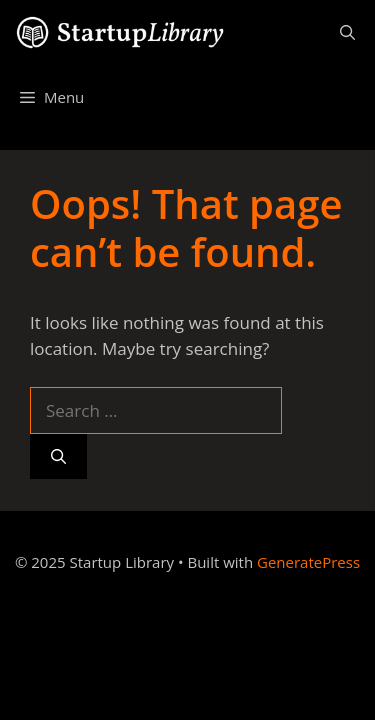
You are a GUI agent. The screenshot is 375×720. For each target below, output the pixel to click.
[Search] (58, 456)
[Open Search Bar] (347, 32)
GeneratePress (308, 562)
